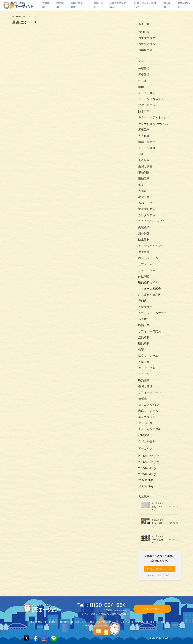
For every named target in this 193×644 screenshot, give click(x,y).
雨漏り (143, 87)
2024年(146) (146, 480)
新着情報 (144, 234)
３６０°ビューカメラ (152, 221)
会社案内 (161, 622)
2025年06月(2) (148, 468)
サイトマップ (104, 625)
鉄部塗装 (144, 435)
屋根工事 (144, 130)
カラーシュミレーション (154, 124)
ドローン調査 (147, 148)
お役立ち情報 (147, 44)
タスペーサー (147, 423)
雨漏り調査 (145, 166)
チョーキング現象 (150, 429)
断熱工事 (144, 325)
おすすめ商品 (147, 38)
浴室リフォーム (148, 356)
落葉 (141, 185)
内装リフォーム (148, 258)
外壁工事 (144, 362)
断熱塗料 (144, 344)
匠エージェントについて (122, 622)
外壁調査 (144, 276)
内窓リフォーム (148, 411)
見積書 (143, 191)
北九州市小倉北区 (150, 295)
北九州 (143, 81)
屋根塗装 (144, 75)
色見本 (143, 319)
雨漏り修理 (145, 386)
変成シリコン (147, 105)
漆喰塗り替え (147, 209)
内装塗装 (144, 227)
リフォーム (145, 264)
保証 (141, 350)
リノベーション (148, 270)
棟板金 (143, 399)
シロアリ (144, 374)
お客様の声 (145, 50)
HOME (33, 622)
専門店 (143, 301)
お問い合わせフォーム (160, 569)
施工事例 (150, 622)
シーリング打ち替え (151, 99)
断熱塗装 (144, 380)
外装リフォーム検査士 (153, 313)
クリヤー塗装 (147, 368)
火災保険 (144, 136)
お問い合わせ (89, 625)
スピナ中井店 (147, 93)
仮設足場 (144, 160)
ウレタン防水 (147, 215)
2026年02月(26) (149, 456)
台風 (141, 154)
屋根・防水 (98, 5)
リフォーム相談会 (150, 289)
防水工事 (144, 111)
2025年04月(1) (148, 474)
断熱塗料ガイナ (148, 282)
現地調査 (144, 173)
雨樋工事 (144, 179)
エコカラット (147, 417)
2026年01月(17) (149, 462)
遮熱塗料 (144, 338)
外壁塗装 (145, 69)
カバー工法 (145, 203)
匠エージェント (19, 17)
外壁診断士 (145, 307)
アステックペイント (151, 246)
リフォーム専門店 (150, 331)
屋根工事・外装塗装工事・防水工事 (56, 622)
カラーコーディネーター (154, 117)
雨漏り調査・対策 (78, 5)
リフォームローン (150, 392)
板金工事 (145, 197)
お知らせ (144, 32)
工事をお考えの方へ (98, 622)
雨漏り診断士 (147, 142)
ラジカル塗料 (147, 441)
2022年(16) (146, 487)
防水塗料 (144, 240)
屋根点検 (144, 252)
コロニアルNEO (149, 405)
